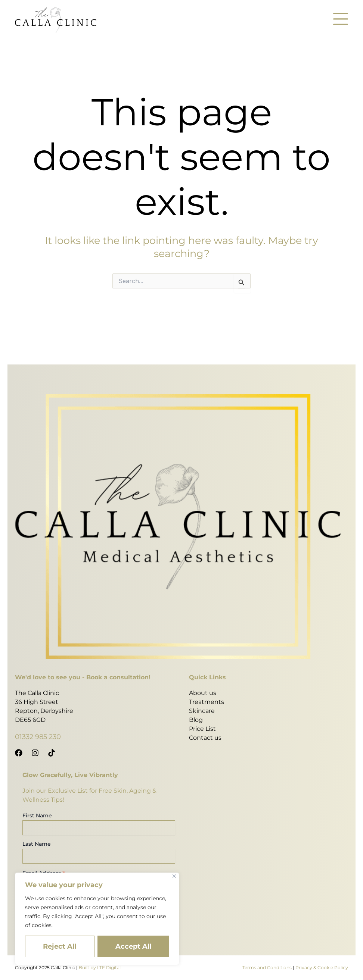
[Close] (174, 876)
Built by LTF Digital (100, 968)
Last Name (37, 844)
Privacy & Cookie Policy (322, 968)
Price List (202, 729)
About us (203, 693)
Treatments (207, 702)
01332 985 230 (38, 737)
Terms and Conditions (267, 968)
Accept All (133, 946)
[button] (341, 20)
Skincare (202, 711)
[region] (97, 919)
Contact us (205, 738)
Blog (196, 720)
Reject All (60, 946)
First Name (37, 815)
